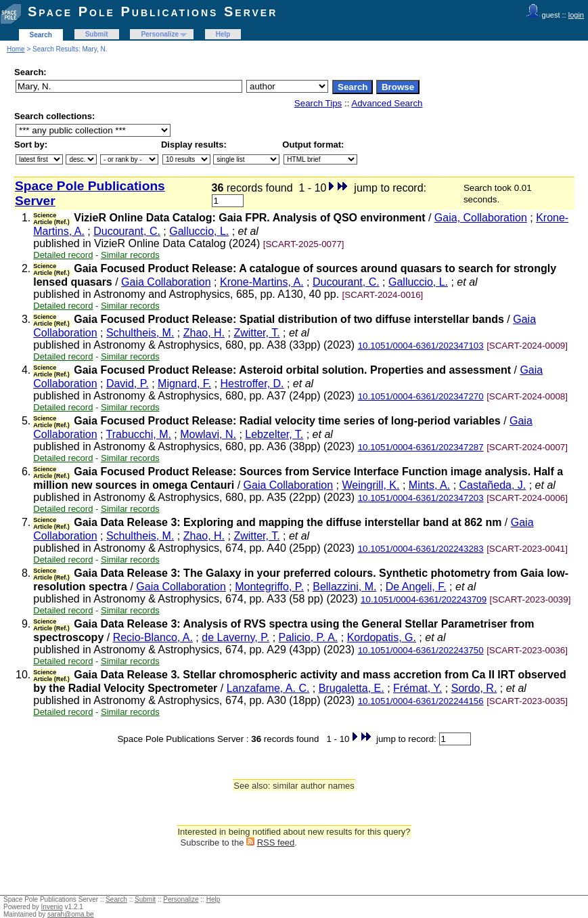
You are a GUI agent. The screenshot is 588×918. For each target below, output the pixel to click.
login (576, 15)
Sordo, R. (474, 688)
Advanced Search (387, 103)
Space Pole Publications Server (153, 12)
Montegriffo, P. (269, 587)
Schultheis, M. (140, 333)
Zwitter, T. (256, 333)
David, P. (128, 384)
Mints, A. (429, 485)
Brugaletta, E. (352, 688)
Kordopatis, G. (382, 637)
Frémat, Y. (417, 688)
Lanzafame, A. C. (268, 688)
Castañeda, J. (493, 485)
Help (223, 34)
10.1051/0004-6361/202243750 (421, 650)
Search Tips (318, 103)
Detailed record (63, 255)
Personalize (160, 34)
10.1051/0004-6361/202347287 (421, 447)
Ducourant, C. (127, 231)
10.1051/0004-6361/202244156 (421, 701)
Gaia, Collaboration (481, 218)
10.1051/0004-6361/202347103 (421, 346)
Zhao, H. (204, 333)
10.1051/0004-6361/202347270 (421, 396)
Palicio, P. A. (309, 637)
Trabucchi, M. (139, 434)
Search (41, 35)
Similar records (130, 255)
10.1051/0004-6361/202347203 (421, 498)
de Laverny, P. (235, 637)
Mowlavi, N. (208, 434)
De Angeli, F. (416, 587)
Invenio (52, 907)
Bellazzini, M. (344, 587)
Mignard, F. (184, 384)
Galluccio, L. (199, 231)
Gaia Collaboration (166, 282)
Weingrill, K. (370, 485)
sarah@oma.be (71, 914)
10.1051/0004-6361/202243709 (424, 599)
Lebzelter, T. (274, 434)
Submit (97, 34)
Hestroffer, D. (252, 384)
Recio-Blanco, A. (153, 637)
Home (16, 49)
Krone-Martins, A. (262, 282)
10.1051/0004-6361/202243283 (421, 549)
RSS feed (276, 843)
